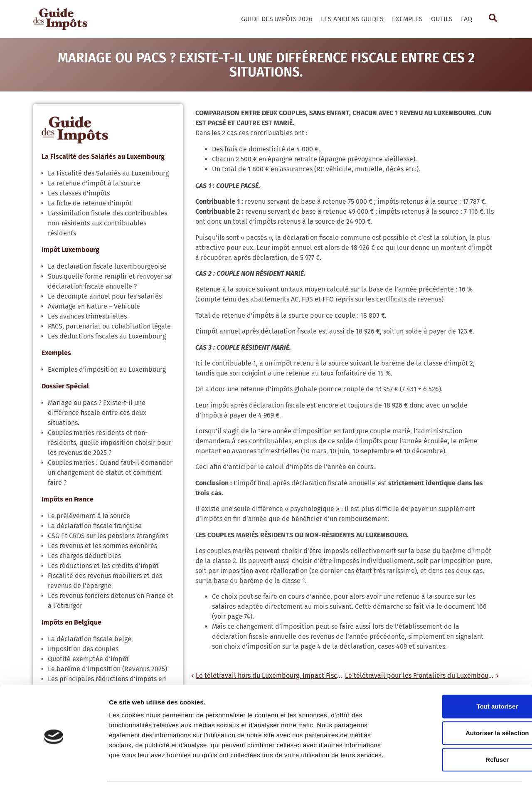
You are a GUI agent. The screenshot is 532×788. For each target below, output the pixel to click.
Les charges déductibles (84, 556)
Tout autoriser (463, 680)
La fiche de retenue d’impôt (90, 203)
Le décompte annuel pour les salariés (105, 296)
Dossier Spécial (65, 386)
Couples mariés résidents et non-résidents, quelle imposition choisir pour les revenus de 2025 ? (110, 443)
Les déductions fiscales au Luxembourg (107, 336)
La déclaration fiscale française (95, 526)
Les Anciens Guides (352, 19)
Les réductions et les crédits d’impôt (103, 566)
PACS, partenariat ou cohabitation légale (109, 326)
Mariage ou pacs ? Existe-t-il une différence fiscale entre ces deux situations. (97, 413)
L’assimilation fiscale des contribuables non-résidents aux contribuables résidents (107, 223)
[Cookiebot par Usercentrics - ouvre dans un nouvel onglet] (54, 772)
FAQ (467, 19)
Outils (442, 19)
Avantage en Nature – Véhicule (94, 306)
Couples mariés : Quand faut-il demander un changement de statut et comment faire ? (110, 473)
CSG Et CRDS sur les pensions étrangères (108, 536)
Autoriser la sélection (463, 707)
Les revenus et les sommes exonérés (102, 546)
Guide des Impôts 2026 (277, 19)
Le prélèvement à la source (89, 516)
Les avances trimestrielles (87, 316)
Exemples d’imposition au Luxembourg (107, 369)
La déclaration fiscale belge (90, 639)
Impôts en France (68, 499)
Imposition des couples (83, 649)
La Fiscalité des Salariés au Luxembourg (103, 157)
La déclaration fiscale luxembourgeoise (107, 266)
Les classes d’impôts (79, 193)
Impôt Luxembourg (70, 250)
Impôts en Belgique (71, 622)
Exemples (407, 19)
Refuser (463, 733)
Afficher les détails (458, 772)
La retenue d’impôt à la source (94, 183)
